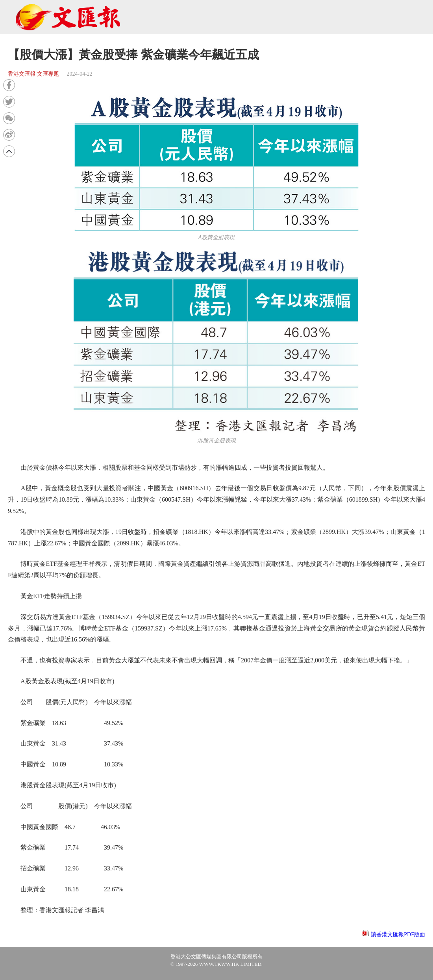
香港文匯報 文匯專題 (33, 74)
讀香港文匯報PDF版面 (398, 934)
